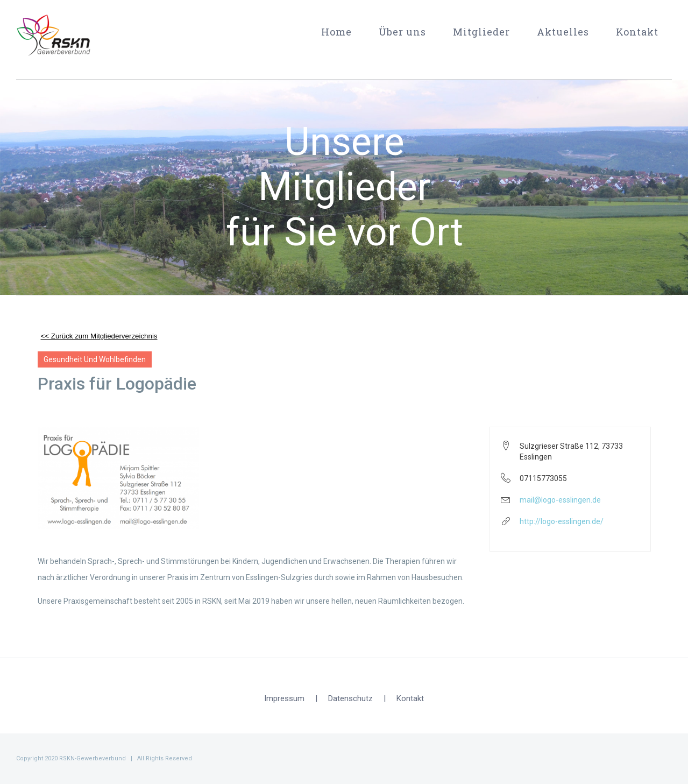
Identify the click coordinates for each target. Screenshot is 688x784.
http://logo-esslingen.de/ (562, 521)
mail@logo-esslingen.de (560, 500)
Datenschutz (350, 698)
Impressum (284, 698)
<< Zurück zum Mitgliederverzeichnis (99, 336)
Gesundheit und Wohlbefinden (95, 359)
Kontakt (410, 698)
